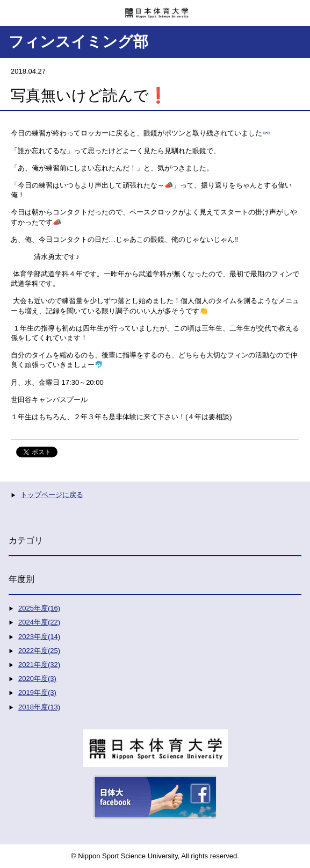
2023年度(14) (39, 637)
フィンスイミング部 (78, 42)
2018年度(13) (39, 707)
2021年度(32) (39, 665)
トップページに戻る (52, 495)
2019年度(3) (37, 693)
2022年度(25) (39, 651)
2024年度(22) (39, 622)
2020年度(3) (37, 679)
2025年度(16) (39, 608)
